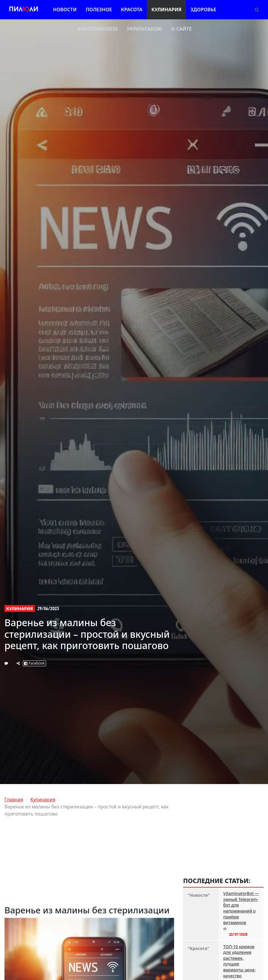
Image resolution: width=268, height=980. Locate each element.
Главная (14, 800)
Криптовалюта (98, 29)
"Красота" (198, 948)
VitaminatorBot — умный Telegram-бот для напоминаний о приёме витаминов (241, 908)
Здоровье (203, 10)
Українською (145, 29)
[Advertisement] (89, 863)
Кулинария (166, 10)
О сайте (181, 29)
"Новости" (199, 895)
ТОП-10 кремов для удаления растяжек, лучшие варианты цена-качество (239, 961)
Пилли (24, 10)
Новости (65, 10)
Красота (132, 10)
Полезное (99, 10)
